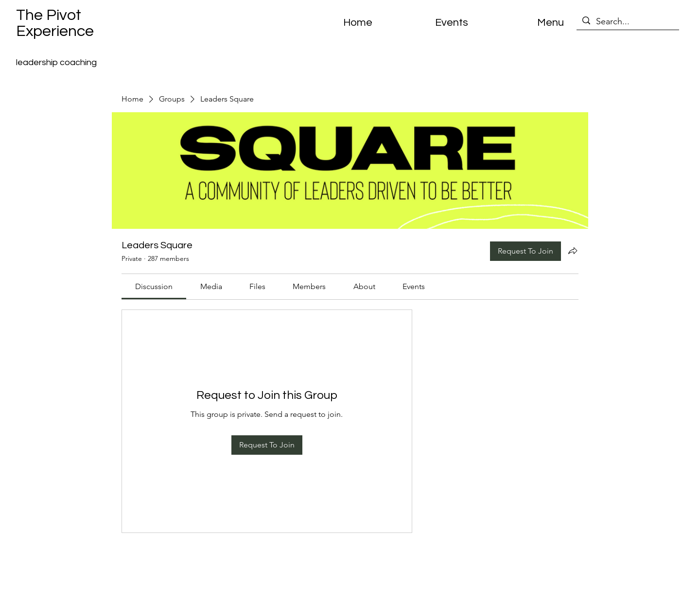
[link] (154, 286)
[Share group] (573, 251)
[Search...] (627, 22)
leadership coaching (56, 62)
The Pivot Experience (55, 23)
